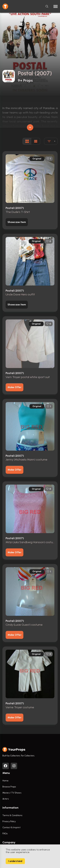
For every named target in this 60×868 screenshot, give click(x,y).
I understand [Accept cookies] (15, 861)
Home (5, 781)
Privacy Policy (9, 821)
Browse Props (9, 787)
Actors (6, 799)
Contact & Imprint (11, 827)
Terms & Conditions (12, 815)
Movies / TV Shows (12, 793)
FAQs (5, 834)
